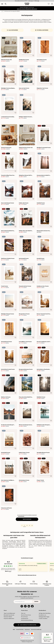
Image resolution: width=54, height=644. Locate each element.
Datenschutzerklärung (36, 629)
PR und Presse (24, 617)
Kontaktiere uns (42, 615)
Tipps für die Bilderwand (9, 613)
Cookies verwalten (43, 618)
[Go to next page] (32, 526)
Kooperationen (25, 618)
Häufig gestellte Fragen (44, 617)
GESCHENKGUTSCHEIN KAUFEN (27, 625)
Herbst (18, 11)
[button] (47, 638)
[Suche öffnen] (6, 4)
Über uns (23, 613)
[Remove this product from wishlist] (15, 55)
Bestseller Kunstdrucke (9, 615)
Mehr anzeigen (27, 519)
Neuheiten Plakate (8, 617)
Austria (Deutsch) (27, 638)
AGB (14, 629)
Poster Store (30, 641)
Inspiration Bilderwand (9, 618)
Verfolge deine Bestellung (45, 613)
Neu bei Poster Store (26, 615)
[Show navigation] (2, 4)
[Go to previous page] (22, 526)
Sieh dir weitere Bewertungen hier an (27, 575)
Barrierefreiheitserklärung (27, 620)
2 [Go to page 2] (27, 525)
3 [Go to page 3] (30, 525)
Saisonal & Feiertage (10, 11)
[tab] (49, 4)
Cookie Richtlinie (20, 629)
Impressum (27, 629)
